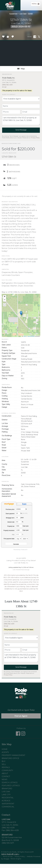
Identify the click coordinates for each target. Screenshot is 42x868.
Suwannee (13, 14)
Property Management (13, 755)
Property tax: (11, 526)
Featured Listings (11, 786)
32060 (30, 14)
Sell (4, 764)
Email (4, 87)
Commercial (8, 807)
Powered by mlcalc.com (21, 550)
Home (5, 749)
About (5, 773)
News (4, 779)
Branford (7, 789)
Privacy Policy (35, 138)
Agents (5, 752)
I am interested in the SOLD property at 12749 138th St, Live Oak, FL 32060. (21, 120)
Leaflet (24, 336)
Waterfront (8, 804)
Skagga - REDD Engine (12, 859)
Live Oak (23, 14)
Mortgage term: (10, 518)
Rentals (6, 767)
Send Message (21, 130)
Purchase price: (10, 509)
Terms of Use (8, 856)
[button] (21, 313)
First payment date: (9, 539)
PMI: (13, 535)
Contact (6, 776)
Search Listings (10, 783)
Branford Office (10, 758)
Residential (8, 798)
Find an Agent (21, 716)
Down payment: (10, 514)
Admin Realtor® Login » (10, 854)
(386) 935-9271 (8, 843)
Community (7, 770)
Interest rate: (11, 522)
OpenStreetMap (31, 336)
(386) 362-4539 (7, 85)
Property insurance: (9, 530)
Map (21, 69)
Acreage (6, 801)
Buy (4, 761)
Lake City (6, 795)
